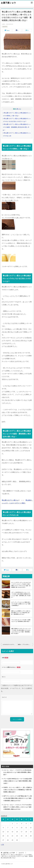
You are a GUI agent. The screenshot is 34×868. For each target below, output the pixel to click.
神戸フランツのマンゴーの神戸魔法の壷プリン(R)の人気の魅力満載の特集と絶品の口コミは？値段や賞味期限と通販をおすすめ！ (18, 798)
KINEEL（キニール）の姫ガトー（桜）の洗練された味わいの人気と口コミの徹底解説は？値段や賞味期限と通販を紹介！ (18, 790)
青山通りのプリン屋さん (10, 500)
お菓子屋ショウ (8, 3)
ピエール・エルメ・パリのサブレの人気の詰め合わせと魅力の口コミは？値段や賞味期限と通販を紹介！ (17, 772)
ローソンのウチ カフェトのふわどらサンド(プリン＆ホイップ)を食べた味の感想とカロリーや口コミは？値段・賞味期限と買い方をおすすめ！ (21, 585)
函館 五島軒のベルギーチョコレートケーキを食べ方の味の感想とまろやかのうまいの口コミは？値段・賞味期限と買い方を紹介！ (21, 631)
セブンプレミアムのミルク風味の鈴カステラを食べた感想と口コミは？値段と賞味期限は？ (21, 604)
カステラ (5, 27)
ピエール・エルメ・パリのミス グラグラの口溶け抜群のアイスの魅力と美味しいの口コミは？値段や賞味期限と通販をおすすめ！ (18, 807)
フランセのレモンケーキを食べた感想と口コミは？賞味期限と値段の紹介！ (21, 621)
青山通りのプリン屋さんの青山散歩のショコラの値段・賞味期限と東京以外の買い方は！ (17, 127)
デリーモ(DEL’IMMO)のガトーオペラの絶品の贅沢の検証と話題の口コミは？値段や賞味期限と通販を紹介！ (18, 781)
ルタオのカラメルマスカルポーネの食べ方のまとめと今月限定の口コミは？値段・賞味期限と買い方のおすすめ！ (10, 644)
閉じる (19, 109)
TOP (9, 853)
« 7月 (2, 845)
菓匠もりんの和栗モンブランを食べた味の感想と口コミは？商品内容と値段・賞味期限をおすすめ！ (21, 613)
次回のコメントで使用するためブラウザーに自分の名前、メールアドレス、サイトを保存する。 (17, 688)
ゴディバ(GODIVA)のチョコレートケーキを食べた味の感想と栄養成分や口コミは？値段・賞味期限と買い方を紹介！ (21, 595)
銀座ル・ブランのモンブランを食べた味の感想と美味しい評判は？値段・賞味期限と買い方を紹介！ (26, 644)
